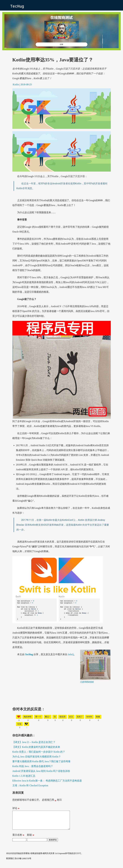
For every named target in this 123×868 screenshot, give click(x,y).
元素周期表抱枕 (87, 682)
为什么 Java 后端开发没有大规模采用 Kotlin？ (37, 757)
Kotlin (16, 84)
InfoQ (71, 654)
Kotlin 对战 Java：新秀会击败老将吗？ (33, 766)
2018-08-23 (26, 84)
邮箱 (31, 839)
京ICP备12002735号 (23, 862)
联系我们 (10, 862)
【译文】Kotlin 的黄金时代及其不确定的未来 (36, 747)
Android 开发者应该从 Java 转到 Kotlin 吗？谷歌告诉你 (41, 771)
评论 (16, 809)
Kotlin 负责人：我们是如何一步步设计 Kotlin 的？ (39, 752)
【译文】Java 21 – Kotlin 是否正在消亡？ (34, 742)
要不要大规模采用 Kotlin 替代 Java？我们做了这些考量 (41, 761)
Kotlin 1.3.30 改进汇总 (24, 776)
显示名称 (18, 839)
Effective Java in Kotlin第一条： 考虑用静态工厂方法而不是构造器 (47, 781)
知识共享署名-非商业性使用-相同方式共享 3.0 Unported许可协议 (46, 857)
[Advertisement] (62, 704)
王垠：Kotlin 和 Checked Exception (30, 785)
